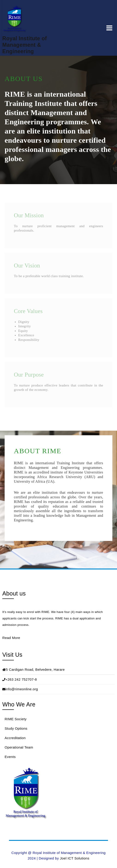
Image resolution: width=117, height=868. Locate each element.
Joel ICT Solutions (75, 858)
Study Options (16, 728)
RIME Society (16, 719)
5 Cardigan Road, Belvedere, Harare (35, 669)
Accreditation (15, 738)
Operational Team (19, 747)
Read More (11, 638)
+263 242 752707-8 (21, 679)
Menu (109, 28)
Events (10, 757)
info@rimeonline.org (22, 689)
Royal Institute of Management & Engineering (25, 45)
